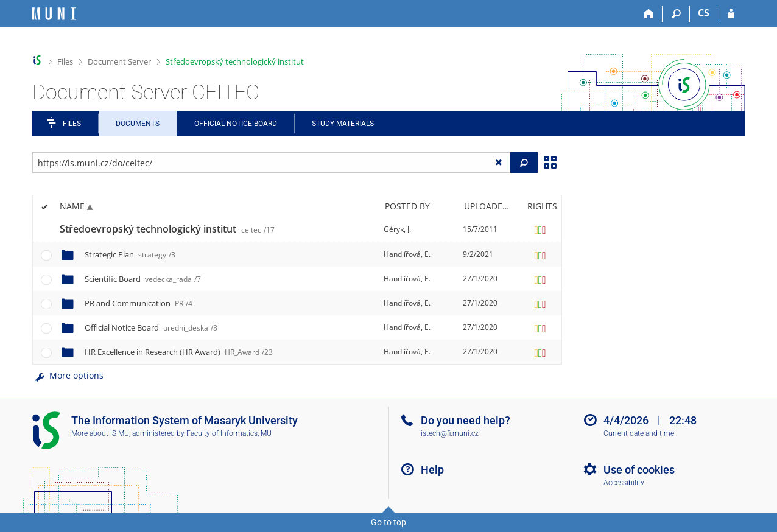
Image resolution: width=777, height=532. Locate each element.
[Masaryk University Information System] (54, 14)
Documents (138, 124)
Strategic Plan (130, 254)
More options (68, 375)
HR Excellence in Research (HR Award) (179, 352)
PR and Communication (139, 303)
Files (65, 61)
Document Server (119, 61)
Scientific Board (143, 279)
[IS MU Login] (731, 14)
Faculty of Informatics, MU (229, 433)
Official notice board (236, 124)
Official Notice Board (151, 327)
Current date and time (639, 433)
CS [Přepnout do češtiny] (704, 13)
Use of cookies (639, 470)
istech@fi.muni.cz (450, 433)
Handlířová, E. (407, 254)
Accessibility (624, 483)
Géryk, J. (397, 229)
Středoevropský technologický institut (235, 61)
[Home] (649, 14)
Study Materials (343, 124)
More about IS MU (100, 433)
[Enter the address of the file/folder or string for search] (271, 163)
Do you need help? (466, 420)
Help (432, 470)
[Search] (676, 14)
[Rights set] (540, 229)
